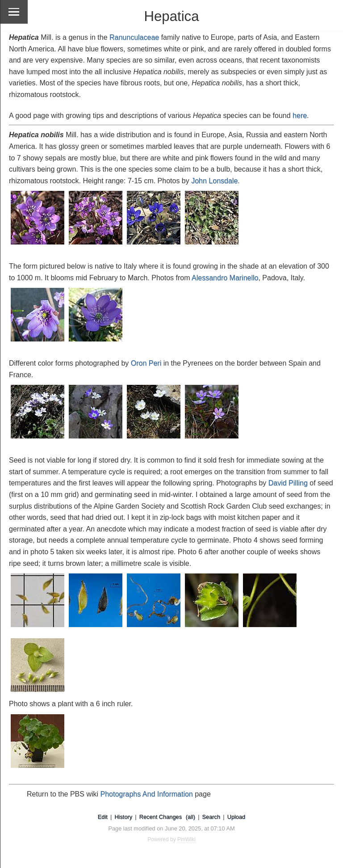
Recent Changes (161, 817)
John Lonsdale (214, 181)
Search (211, 817)
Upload (236, 817)
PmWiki (186, 839)
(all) (190, 817)
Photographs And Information (147, 794)
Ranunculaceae (134, 37)
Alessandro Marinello (225, 278)
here (300, 116)
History (123, 817)
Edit (103, 817)
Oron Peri (146, 363)
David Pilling (288, 483)
